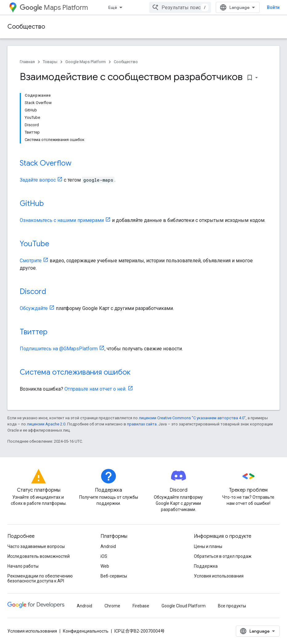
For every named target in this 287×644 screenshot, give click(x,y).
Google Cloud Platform (184, 606)
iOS (104, 556)
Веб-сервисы (114, 576)
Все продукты (232, 606)
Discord (33, 292)
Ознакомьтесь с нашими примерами (62, 220)
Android (108, 546)
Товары (50, 62)
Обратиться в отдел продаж (223, 556)
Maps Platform (54, 8)
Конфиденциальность (86, 631)
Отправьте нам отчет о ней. (95, 389)
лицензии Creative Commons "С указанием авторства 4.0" (192, 418)
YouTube (35, 244)
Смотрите (31, 261)
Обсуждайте (34, 308)
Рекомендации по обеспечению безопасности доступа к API (40, 578)
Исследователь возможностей (39, 556)
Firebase (141, 606)
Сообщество (26, 27)
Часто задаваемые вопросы (36, 546)
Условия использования (219, 576)
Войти (273, 7)
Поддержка (206, 566)
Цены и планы (208, 546)
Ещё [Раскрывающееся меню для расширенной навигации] (113, 7)
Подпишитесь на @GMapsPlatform (59, 349)
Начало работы (23, 566)
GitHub (32, 203)
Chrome (112, 606)
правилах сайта (142, 424)
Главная (27, 62)
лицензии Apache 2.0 (46, 424)
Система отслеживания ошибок (75, 372)
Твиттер (34, 332)
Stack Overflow (46, 163)
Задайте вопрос (38, 180)
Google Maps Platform (86, 62)
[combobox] (180, 7)
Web (105, 566)
